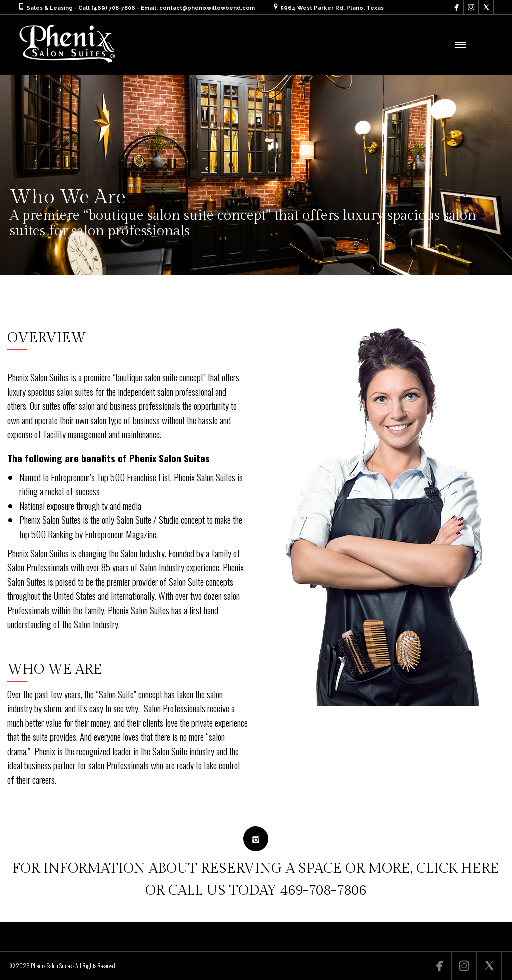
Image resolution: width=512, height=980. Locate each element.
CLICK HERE (458, 869)
